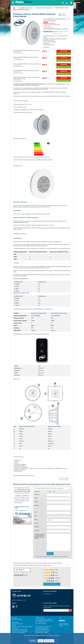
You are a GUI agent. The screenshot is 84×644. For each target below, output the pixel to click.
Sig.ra (50, 491)
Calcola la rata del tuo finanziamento (52, 25)
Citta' (36, 516)
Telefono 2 (37, 531)
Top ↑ (60, 618)
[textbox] (59, 513)
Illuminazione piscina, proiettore (44, 8)
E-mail (36, 523)
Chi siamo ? (15, 618)
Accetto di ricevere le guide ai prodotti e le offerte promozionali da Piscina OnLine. (52, 557)
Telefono (37, 527)
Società (36, 502)
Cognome (37, 494)
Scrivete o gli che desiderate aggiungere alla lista (40, 536)
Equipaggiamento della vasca (25, 8)
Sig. (54, 491)
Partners (14, 625)
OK (70, 610)
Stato (36, 519)
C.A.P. (36, 512)
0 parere (55, 31)
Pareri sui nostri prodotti (17, 624)
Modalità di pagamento (17, 619)
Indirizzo (37, 505)
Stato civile (37, 491)
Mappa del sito (15, 622)
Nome (36, 498)
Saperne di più (42, 637)
